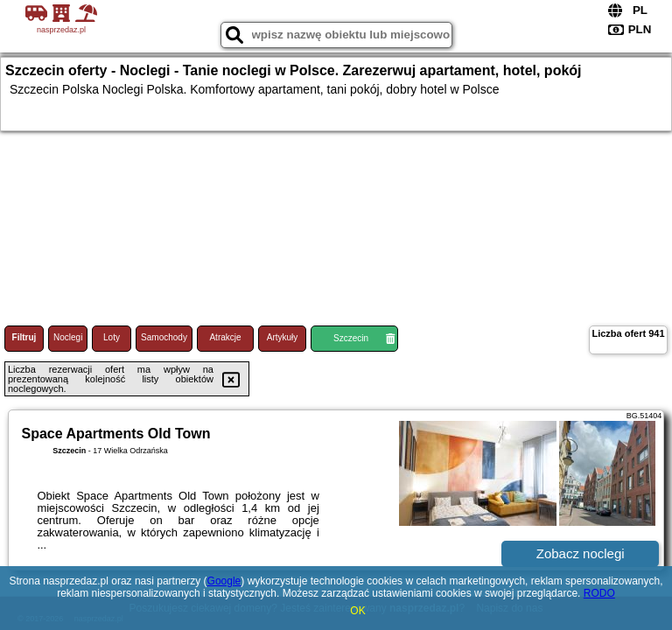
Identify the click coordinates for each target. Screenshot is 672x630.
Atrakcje (225, 337)
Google (224, 581)
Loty (112, 337)
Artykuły (283, 337)
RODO (599, 593)
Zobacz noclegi (581, 553)
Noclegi (68, 337)
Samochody (164, 337)
